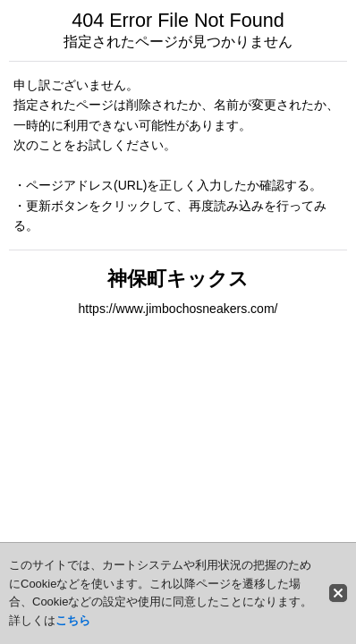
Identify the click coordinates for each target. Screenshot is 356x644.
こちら (73, 620)
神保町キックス (178, 279)
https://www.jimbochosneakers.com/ (178, 309)
